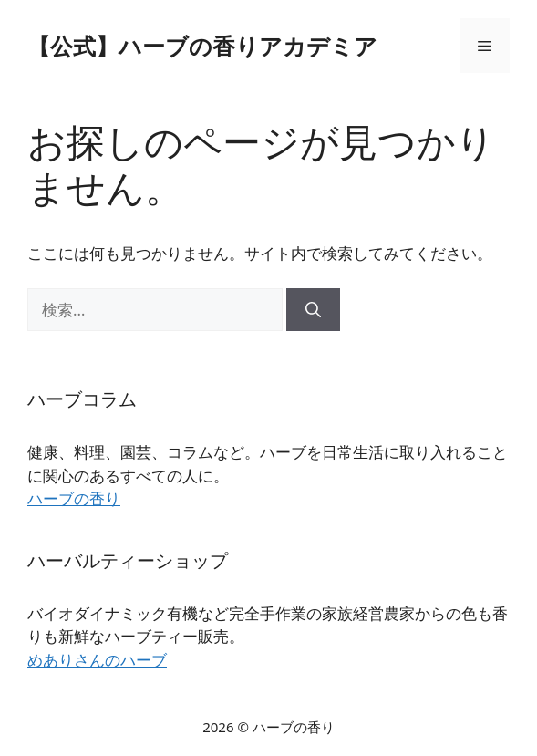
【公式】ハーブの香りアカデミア (202, 46)
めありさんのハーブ (97, 660)
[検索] (313, 310)
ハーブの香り (74, 498)
